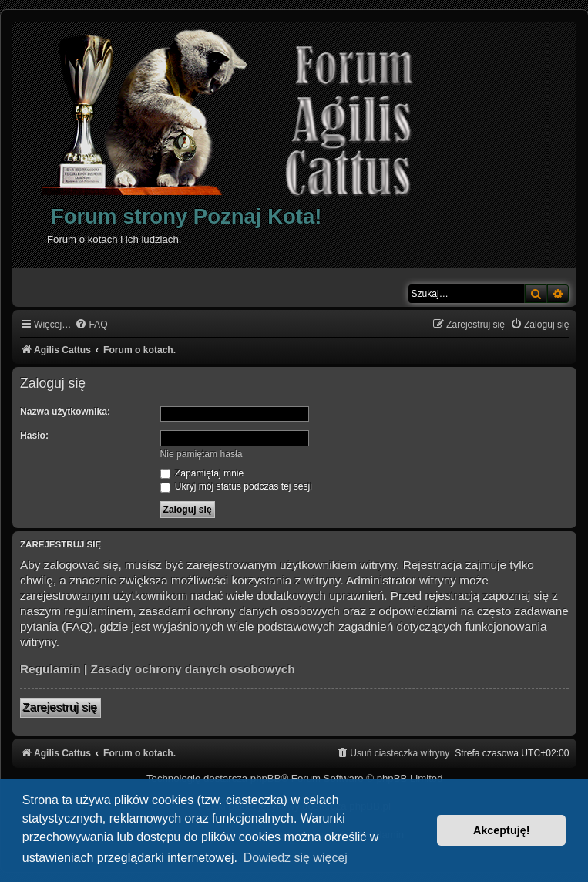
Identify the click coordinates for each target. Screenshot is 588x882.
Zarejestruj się (60, 707)
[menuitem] (91, 325)
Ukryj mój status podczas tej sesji (236, 486)
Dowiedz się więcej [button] (296, 858)
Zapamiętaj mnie (202, 473)
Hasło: (34, 436)
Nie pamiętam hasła (202, 454)
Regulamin (50, 669)
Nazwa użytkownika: (65, 412)
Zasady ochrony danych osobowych (193, 669)
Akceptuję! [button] (502, 830)
